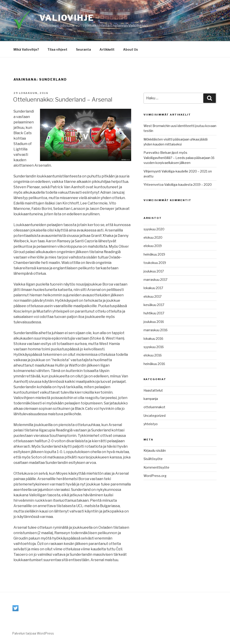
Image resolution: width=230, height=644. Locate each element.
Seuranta (83, 49)
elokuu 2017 (153, 296)
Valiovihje (67, 18)
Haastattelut (153, 390)
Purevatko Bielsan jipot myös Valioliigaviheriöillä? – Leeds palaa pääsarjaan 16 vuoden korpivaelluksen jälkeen (179, 158)
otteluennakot (154, 407)
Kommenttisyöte (156, 467)
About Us (130, 49)
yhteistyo (151, 424)
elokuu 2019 (153, 246)
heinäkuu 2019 (154, 254)
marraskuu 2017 (155, 280)
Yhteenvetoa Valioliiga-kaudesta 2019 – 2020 (178, 185)
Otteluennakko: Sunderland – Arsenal (63, 99)
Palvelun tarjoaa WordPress (33, 633)
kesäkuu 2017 (154, 305)
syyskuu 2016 (154, 347)
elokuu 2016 (153, 355)
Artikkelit (107, 49)
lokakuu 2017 (153, 288)
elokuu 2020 (153, 237)
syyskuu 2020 (154, 229)
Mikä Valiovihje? (26, 49)
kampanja (151, 399)
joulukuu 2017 (154, 271)
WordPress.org (155, 476)
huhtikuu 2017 (154, 313)
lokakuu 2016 (153, 339)
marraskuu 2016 (156, 330)
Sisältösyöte (153, 459)
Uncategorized (155, 416)
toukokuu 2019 (155, 263)
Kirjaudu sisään (155, 450)
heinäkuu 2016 (154, 364)
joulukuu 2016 (154, 322)
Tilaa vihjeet (57, 49)
